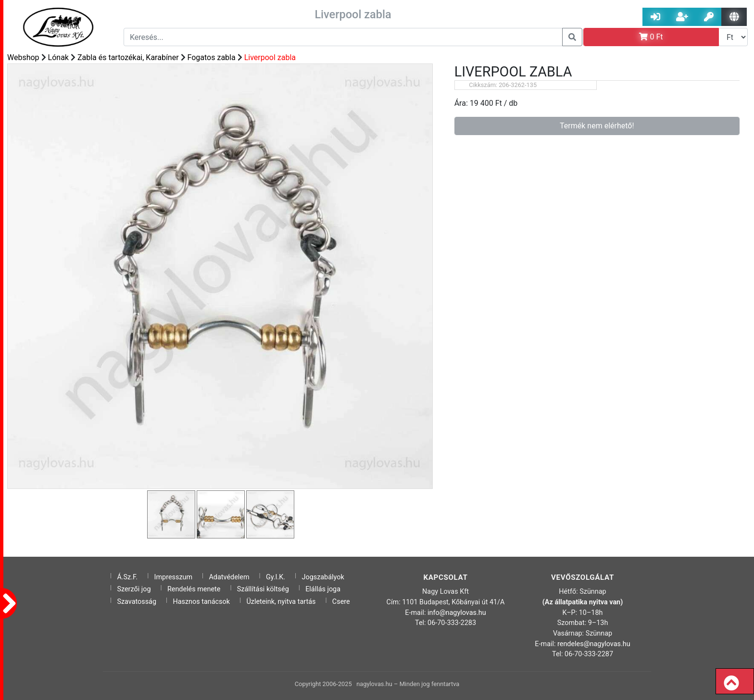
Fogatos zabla (212, 57)
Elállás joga (323, 589)
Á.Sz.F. (127, 577)
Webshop (23, 57)
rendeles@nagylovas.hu (594, 644)
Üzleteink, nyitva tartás (281, 602)
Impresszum (174, 577)
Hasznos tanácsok (201, 602)
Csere (341, 602)
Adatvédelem (229, 577)
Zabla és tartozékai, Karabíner (128, 57)
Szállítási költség (263, 589)
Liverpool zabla (270, 57)
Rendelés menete (194, 589)
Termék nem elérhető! (597, 126)
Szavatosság (137, 602)
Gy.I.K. (276, 577)
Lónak (58, 57)
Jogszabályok (323, 577)
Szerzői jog (134, 589)
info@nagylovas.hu (457, 613)
